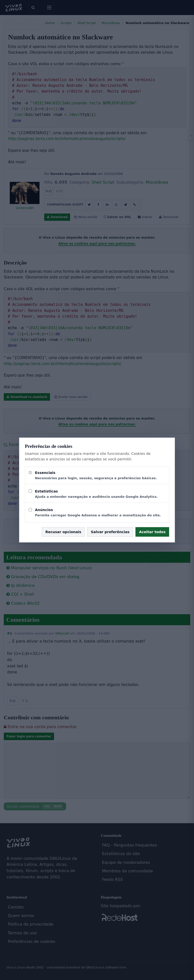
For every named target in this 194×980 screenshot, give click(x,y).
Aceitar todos (152, 532)
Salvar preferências (110, 532)
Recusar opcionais (63, 532)
